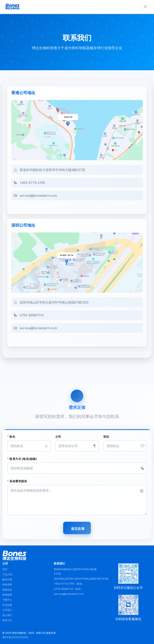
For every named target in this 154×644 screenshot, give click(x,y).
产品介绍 (7, 574)
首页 (5, 569)
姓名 (11, 437)
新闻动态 (7, 590)
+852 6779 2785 (32, 183)
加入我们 (7, 615)
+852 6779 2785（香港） (69, 584)
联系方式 (7, 620)
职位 (106, 437)
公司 (58, 437)
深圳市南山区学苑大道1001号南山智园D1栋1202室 (81, 579)
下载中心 (7, 600)
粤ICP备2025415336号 (15, 637)
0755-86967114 (32, 315)
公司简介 (7, 610)
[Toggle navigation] (145, 7)
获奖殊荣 (7, 595)
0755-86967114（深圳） (68, 589)
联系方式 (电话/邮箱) (22, 459)
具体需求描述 (17, 481)
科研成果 (7, 584)
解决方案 (7, 579)
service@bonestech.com (38, 196)
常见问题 (7, 605)
